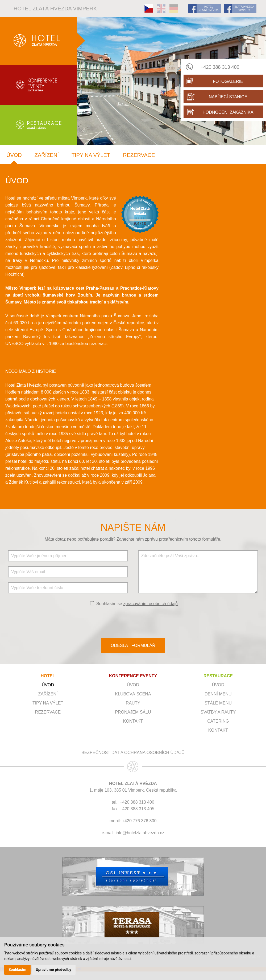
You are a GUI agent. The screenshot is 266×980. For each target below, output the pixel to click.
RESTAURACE (218, 676)
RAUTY (133, 703)
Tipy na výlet (91, 155)
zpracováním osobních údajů (150, 604)
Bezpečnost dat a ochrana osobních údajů (133, 753)
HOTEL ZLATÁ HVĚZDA (209, 8)
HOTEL (48, 676)
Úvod (14, 155)
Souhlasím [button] (17, 970)
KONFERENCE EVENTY (133, 676)
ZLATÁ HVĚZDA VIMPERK (244, 8)
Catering (218, 721)
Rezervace (139, 155)
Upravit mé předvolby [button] (54, 970)
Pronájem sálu (133, 712)
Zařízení (47, 155)
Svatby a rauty (218, 712)
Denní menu (218, 694)
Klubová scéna (133, 694)
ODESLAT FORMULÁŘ (133, 645)
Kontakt (133, 721)
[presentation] (133, 622)
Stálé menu (218, 703)
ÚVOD (133, 685)
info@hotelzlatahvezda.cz (140, 833)
